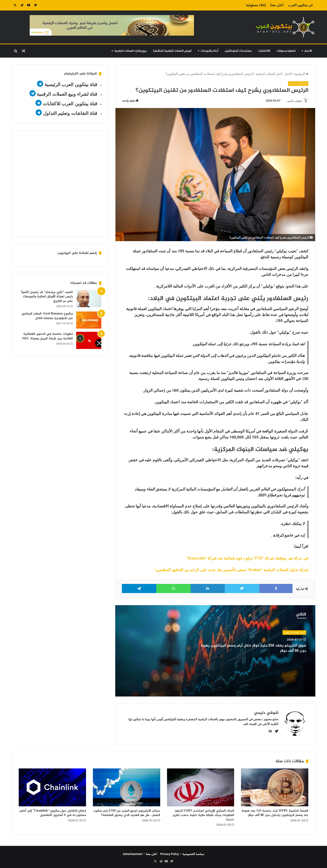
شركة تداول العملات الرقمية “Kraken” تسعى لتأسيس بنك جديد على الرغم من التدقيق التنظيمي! (232, 570)
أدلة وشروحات (209, 51)
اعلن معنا (277, 5)
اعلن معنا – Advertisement (140, 852)
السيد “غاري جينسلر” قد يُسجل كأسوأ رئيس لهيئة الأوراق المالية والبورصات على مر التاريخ (47, 297)
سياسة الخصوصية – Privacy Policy (182, 852)
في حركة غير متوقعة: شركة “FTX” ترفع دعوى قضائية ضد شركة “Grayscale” (247, 559)
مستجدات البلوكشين (238, 51)
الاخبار (308, 51)
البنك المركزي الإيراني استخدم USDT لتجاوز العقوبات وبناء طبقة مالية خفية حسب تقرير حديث (203, 814)
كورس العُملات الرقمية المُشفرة (172, 51)
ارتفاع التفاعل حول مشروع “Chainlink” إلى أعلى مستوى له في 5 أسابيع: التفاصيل (53, 811)
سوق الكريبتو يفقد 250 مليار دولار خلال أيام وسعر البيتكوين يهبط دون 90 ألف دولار (260, 649)
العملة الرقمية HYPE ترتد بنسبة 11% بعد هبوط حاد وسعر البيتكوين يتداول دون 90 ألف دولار (275, 811)
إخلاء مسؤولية (256, 5)
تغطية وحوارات (286, 51)
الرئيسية (301, 74)
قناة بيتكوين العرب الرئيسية (71, 84)
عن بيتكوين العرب (301, 5)
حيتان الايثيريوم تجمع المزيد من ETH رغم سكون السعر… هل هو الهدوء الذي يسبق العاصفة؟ (127, 811)
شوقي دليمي (293, 101)
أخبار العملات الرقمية (269, 74)
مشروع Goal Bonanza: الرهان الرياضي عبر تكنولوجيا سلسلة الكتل (47, 316)
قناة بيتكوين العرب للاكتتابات (69, 104)
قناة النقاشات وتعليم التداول (70, 113)
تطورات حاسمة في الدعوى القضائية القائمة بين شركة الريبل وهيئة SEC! (47, 336)
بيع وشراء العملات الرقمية (130, 51)
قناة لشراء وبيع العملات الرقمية (67, 94)
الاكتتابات (264, 51)
